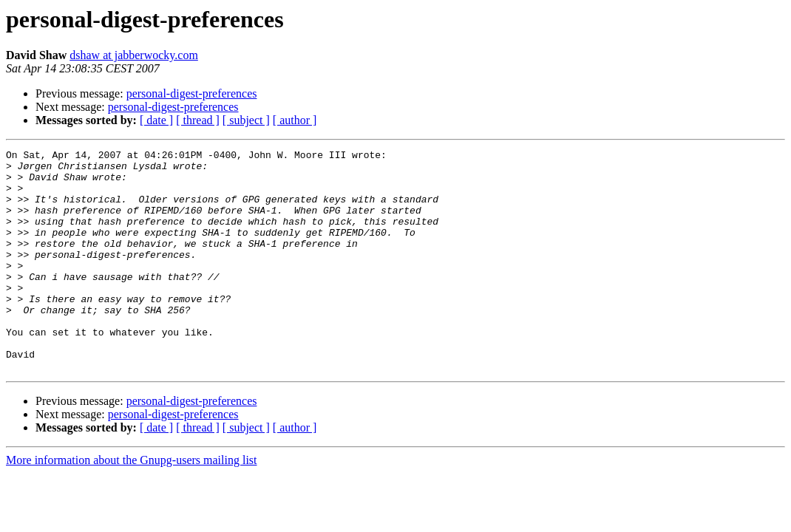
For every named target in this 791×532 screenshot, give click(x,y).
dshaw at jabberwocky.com (134, 55)
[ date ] (156, 120)
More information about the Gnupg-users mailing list (132, 504)
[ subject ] (246, 120)
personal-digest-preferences (192, 93)
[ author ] (295, 120)
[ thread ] (198, 120)
